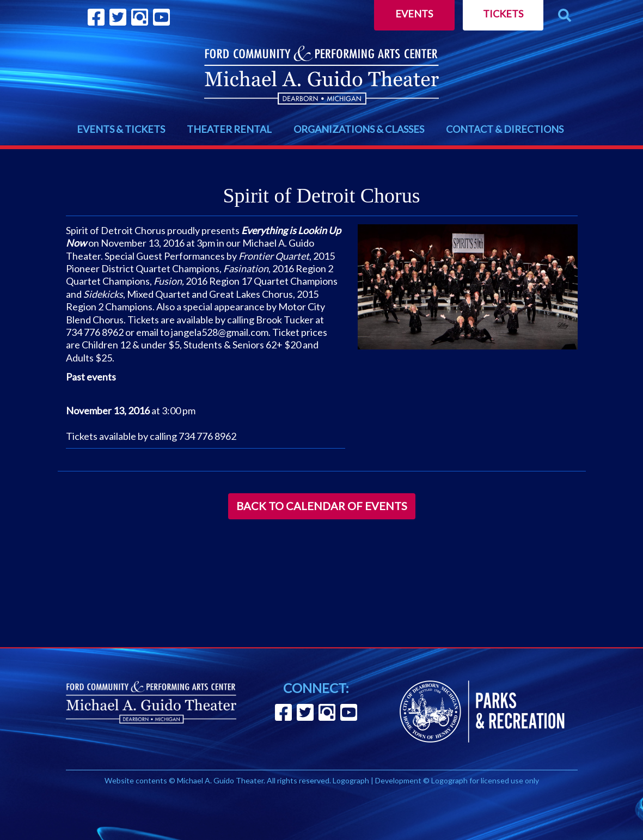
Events (414, 14)
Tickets (503, 14)
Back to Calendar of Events (322, 506)
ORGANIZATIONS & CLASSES (359, 129)
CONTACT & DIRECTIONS (505, 129)
